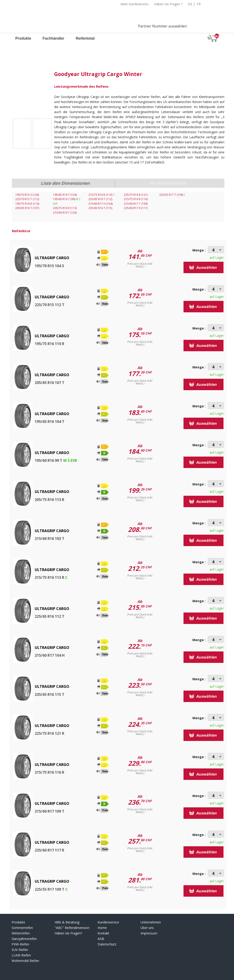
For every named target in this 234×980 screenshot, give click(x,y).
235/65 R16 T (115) (100, 208)
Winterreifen (21, 933)
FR (199, 4)
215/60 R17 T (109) (136, 204)
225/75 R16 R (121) (136, 195)
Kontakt (103, 933)
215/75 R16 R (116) (136, 199)
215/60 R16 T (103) (65, 213)
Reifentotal (85, 38)
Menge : (199, 250)
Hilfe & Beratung (67, 922)
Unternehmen (151, 922)
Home (102, 928)
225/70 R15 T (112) (27, 199)
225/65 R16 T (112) (100, 199)
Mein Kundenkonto (134, 4)
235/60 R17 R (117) (136, 208)
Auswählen (203, 267)
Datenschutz (107, 944)
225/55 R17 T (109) (172, 195)
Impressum (149, 933)
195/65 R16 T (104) (65, 195)
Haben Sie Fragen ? (168, 4)
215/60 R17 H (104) (101, 204)
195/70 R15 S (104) (27, 195)
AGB (101, 939)
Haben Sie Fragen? (68, 933)
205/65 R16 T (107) (27, 208)
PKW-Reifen (20, 944)
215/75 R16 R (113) (102, 195)
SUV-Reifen (20, 950)
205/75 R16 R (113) (65, 208)
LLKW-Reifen (21, 955)
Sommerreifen (22, 928)
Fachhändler (53, 38)
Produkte (23, 38)
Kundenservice (108, 922)
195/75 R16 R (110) (27, 204)
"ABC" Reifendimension (72, 928)
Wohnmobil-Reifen (25, 961)
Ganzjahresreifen (24, 939)
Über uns (147, 928)
